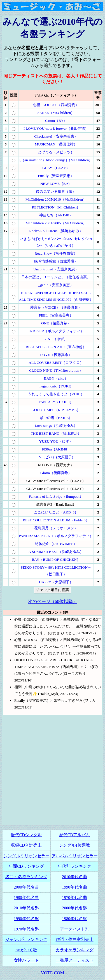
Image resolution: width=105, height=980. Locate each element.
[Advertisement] (53, 772)
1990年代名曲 (74, 887)
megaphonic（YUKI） (56, 386)
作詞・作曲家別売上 (75, 939)
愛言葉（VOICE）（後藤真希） (56, 307)
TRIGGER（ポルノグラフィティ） (56, 331)
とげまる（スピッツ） (56, 152)
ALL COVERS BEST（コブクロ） (56, 363)
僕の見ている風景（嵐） (56, 191)
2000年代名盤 (74, 908)
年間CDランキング (26, 866)
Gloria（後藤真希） (56, 473)
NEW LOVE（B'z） (56, 184)
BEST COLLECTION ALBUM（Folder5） (56, 520)
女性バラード (26, 960)
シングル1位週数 (74, 845)
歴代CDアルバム (74, 835)
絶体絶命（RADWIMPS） (56, 544)
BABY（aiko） (56, 378)
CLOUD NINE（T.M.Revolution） (56, 370)
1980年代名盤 (74, 919)
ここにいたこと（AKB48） (56, 512)
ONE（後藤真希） (56, 323)
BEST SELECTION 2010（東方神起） (56, 347)
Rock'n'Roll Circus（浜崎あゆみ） (56, 231)
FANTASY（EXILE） (56, 402)
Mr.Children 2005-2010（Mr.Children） (56, 199)
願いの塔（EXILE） (56, 418)
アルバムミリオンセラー (75, 856)
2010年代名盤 (26, 908)
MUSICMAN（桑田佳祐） (56, 144)
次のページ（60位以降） (53, 601)
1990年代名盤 (26, 919)
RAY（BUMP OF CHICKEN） (56, 559)
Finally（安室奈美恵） (56, 176)
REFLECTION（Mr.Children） (56, 207)
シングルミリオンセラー (26, 856)
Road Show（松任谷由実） (56, 253)
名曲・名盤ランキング (26, 877)
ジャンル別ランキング (26, 939)
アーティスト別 (75, 929)
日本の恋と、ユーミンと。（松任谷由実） (56, 277)
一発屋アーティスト (75, 960)
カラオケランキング (75, 950)
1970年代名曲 (74, 898)
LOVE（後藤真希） (56, 355)
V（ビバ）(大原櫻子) (56, 457)
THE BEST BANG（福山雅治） (56, 433)
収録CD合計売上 (26, 845)
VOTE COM (53, 973)
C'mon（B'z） (56, 121)
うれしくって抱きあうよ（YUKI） (56, 394)
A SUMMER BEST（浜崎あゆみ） (56, 552)
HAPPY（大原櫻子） (56, 582)
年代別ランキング (74, 866)
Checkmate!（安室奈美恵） (56, 136)
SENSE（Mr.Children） (56, 113)
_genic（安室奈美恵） (56, 285)
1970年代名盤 (26, 929)
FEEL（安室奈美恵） (56, 315)
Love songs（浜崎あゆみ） (56, 426)
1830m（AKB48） (56, 449)
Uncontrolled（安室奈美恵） (56, 269)
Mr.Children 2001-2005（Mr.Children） (56, 223)
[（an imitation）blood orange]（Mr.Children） (56, 160)
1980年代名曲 (26, 898)
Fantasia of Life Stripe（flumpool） (56, 496)
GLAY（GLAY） (56, 168)
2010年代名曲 (74, 877)
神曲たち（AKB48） (56, 215)
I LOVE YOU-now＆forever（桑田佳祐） (56, 128)
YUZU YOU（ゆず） (56, 441)
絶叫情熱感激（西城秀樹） (56, 261)
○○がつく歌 (26, 950)
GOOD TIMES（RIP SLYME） (56, 410)
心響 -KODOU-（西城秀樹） (56, 105)
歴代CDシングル (26, 835)
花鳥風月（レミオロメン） (56, 528)
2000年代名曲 (26, 887)
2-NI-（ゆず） (56, 339)
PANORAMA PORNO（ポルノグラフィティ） (56, 536)
